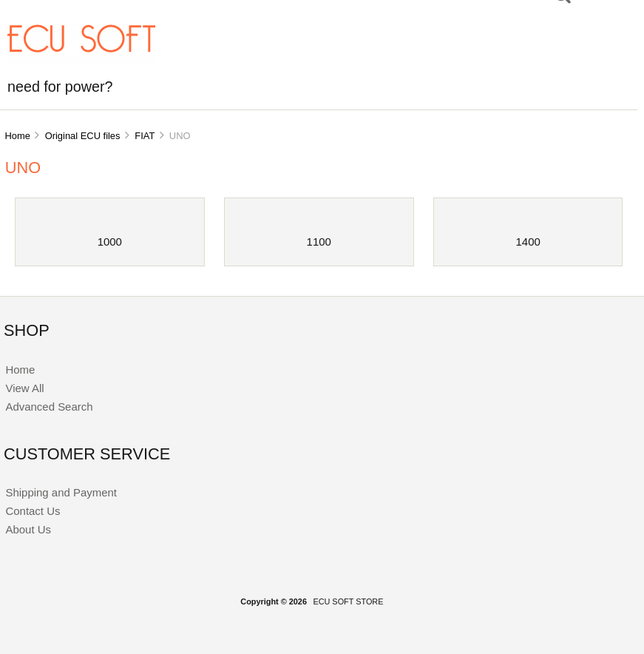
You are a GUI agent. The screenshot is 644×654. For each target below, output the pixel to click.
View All (24, 388)
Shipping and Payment (61, 492)
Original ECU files (83, 136)
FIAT (145, 136)
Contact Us (33, 511)
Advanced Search (49, 407)
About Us (28, 529)
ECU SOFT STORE (348, 601)
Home (17, 136)
